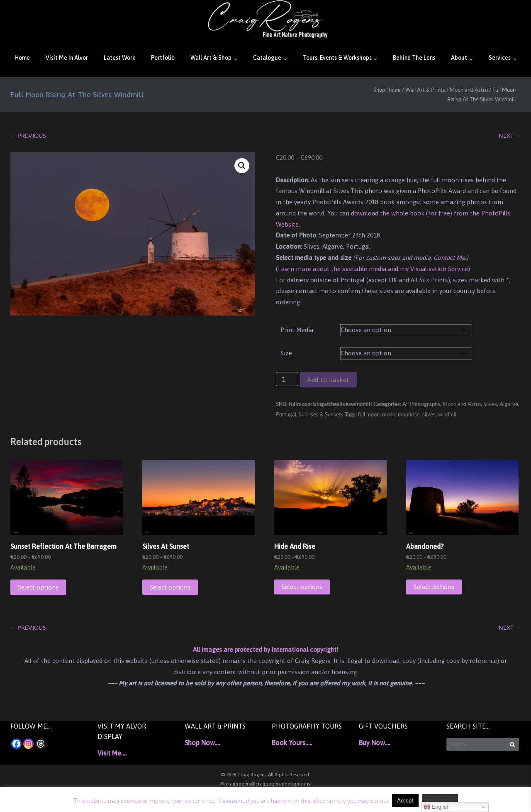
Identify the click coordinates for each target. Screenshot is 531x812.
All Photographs (421, 404)
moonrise (409, 414)
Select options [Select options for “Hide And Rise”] (302, 587)
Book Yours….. (292, 743)
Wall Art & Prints (425, 90)
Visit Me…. (112, 753)
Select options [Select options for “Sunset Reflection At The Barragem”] (38, 587)
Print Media (297, 330)
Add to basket (328, 380)
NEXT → (510, 136)
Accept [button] (405, 800)
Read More (440, 800)
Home (22, 58)
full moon (369, 414)
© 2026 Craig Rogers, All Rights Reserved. (265, 775)
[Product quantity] (287, 379)
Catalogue (267, 58)
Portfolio (163, 58)
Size (286, 353)
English (437, 807)
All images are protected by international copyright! (266, 649)
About (459, 58)
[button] (242, 166)
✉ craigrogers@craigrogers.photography (265, 784)
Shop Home (387, 90)
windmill (448, 414)
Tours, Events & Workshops (337, 58)
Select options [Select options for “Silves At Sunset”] (170, 587)
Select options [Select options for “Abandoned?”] (434, 587)
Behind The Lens (414, 58)
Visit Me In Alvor (67, 58)
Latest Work (119, 58)
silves (429, 414)
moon (389, 414)
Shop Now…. (202, 743)
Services (500, 58)
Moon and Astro (469, 90)
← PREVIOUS (28, 136)
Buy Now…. (374, 743)
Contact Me (449, 258)
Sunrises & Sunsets (321, 414)
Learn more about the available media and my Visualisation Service (373, 269)
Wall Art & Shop (211, 58)
